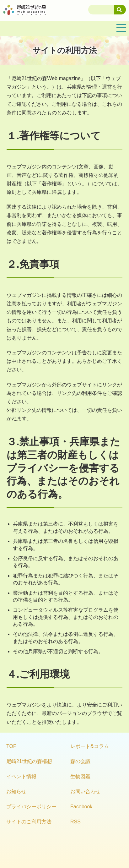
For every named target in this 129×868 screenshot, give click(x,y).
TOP (11, 746)
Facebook (81, 807)
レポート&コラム (90, 746)
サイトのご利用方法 (29, 822)
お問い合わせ (85, 792)
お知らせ (16, 792)
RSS (75, 822)
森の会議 (80, 761)
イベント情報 (21, 776)
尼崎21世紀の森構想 (29, 761)
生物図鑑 (80, 776)
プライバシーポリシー (31, 807)
